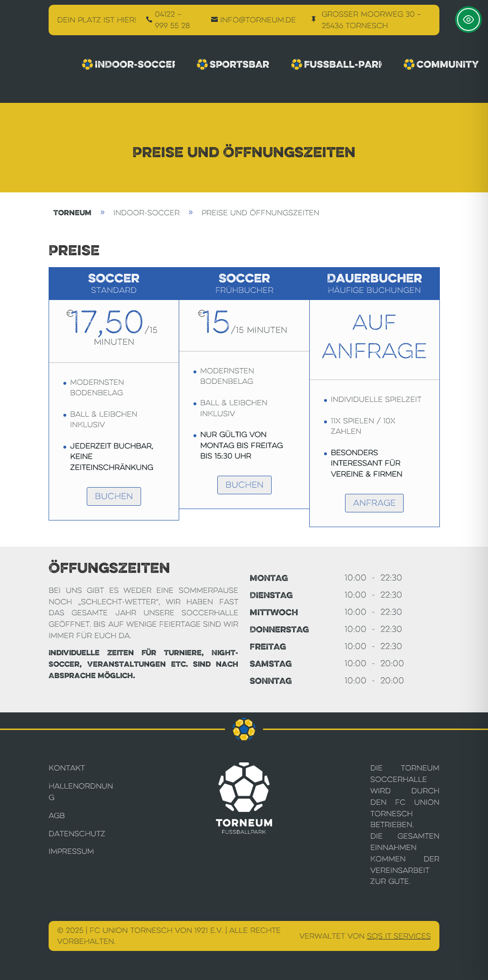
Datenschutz (77, 834)
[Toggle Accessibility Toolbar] (468, 20)
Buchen (114, 496)
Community (441, 64)
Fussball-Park (336, 64)
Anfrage (374, 503)
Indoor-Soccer (128, 64)
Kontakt (67, 768)
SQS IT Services (399, 936)
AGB (57, 815)
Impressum (71, 851)
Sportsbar (233, 64)
